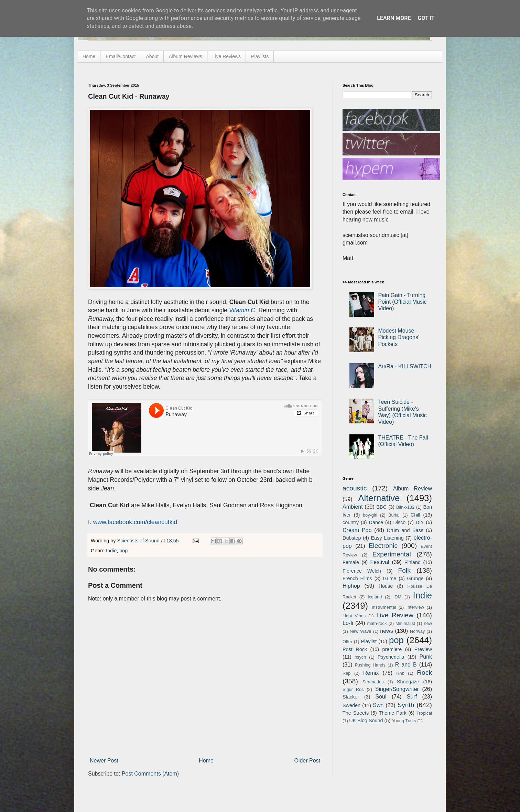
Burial (394, 515)
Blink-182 (405, 507)
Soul (381, 697)
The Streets (356, 713)
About (153, 56)
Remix (371, 673)
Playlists (260, 56)
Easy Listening (387, 538)
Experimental (392, 554)
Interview (415, 607)
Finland (413, 562)
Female (351, 562)
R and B (406, 665)
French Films (357, 578)
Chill (415, 515)
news (386, 631)
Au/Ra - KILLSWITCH (405, 366)
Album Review (413, 489)
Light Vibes (354, 616)
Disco (399, 522)
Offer (347, 642)
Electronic (383, 546)
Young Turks (404, 721)
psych (360, 657)
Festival (380, 562)
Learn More (394, 18)
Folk (404, 570)
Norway (417, 631)
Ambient (353, 507)
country (351, 522)
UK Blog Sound (366, 721)
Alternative (379, 498)
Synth (406, 705)
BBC (381, 507)
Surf (412, 697)
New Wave (361, 631)
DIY (420, 522)
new (428, 623)
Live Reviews (227, 56)
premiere (392, 649)
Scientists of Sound (139, 541)
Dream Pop (357, 530)
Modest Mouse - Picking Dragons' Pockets (399, 337)
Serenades (373, 682)
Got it (426, 18)
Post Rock (355, 649)
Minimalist (405, 623)
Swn (378, 705)
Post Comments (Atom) (150, 774)
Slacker (351, 697)
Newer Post (104, 761)
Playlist (369, 641)
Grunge (415, 578)
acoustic (355, 488)
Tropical (424, 713)
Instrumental (384, 607)
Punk (426, 657)
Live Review (395, 615)
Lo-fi (348, 623)
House (386, 586)
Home (89, 56)
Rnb (400, 673)
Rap (346, 673)
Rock (424, 673)
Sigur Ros (353, 689)
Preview (423, 649)
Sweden (351, 705)
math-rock (377, 623)
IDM (397, 597)
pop (123, 551)
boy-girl (370, 515)
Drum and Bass (405, 530)
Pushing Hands (370, 665)
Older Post (307, 761)
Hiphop (351, 586)
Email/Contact (121, 56)
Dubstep (352, 538)
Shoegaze (408, 682)
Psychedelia (391, 657)
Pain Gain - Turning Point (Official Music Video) (402, 302)
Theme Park (393, 713)
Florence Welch (362, 571)
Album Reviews (185, 56)
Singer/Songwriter (397, 689)
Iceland (375, 597)
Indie (111, 551)
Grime (389, 578)
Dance (376, 522)
